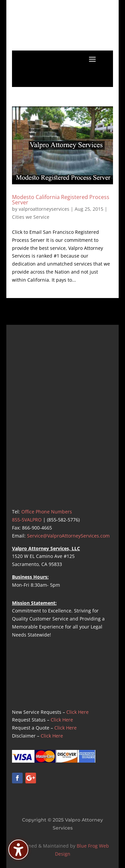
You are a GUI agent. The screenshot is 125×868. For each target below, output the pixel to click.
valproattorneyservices (44, 209)
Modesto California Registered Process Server (61, 200)
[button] (92, 59)
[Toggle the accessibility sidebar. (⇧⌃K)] (18, 850)
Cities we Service (31, 217)
